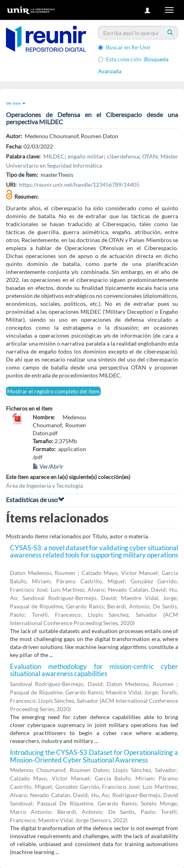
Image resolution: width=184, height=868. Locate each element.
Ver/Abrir (48, 466)
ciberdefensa (123, 156)
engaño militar (86, 156)
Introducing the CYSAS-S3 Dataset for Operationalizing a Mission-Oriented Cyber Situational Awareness (94, 756)
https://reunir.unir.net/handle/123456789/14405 (79, 185)
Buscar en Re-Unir (124, 47)
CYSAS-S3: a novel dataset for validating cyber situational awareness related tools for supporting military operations (94, 551)
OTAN (150, 156)
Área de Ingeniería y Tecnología (44, 486)
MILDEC (54, 156)
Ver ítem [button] (16, 103)
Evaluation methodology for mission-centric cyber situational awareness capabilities (94, 670)
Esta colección (120, 59)
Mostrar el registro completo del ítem (53, 391)
